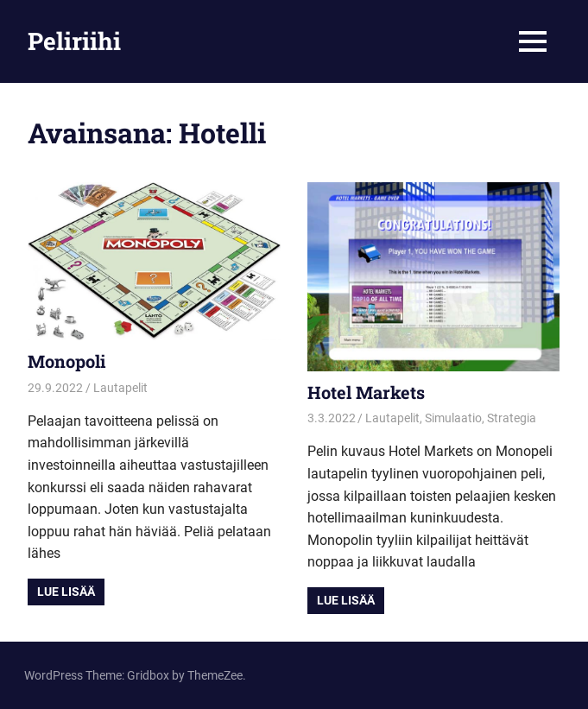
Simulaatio (453, 418)
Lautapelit (120, 388)
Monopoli (66, 361)
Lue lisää (66, 592)
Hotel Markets (366, 392)
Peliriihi (74, 41)
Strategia (512, 418)
